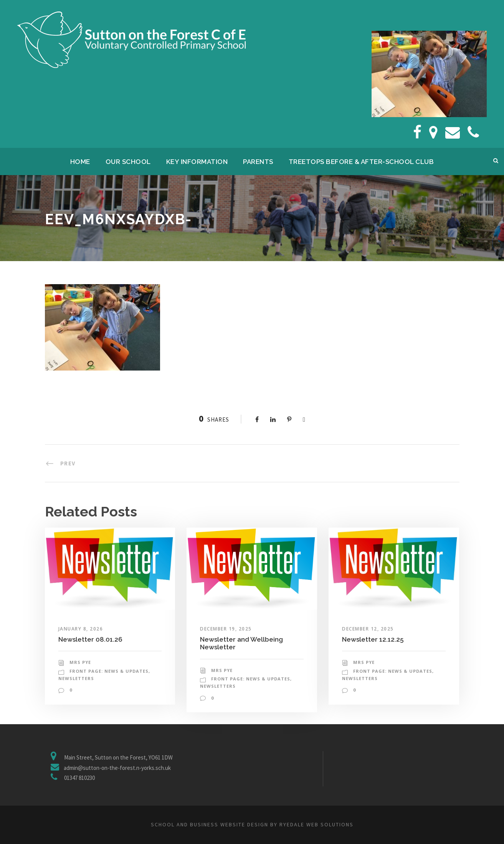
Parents (258, 162)
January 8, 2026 (81, 629)
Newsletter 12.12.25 (373, 639)
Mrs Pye (80, 662)
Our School (128, 162)
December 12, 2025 (368, 629)
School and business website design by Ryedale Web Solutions (252, 824)
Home (80, 162)
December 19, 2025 (226, 629)
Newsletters (76, 678)
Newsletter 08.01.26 (90, 639)
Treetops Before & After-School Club (361, 162)
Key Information (197, 162)
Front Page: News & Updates (109, 671)
